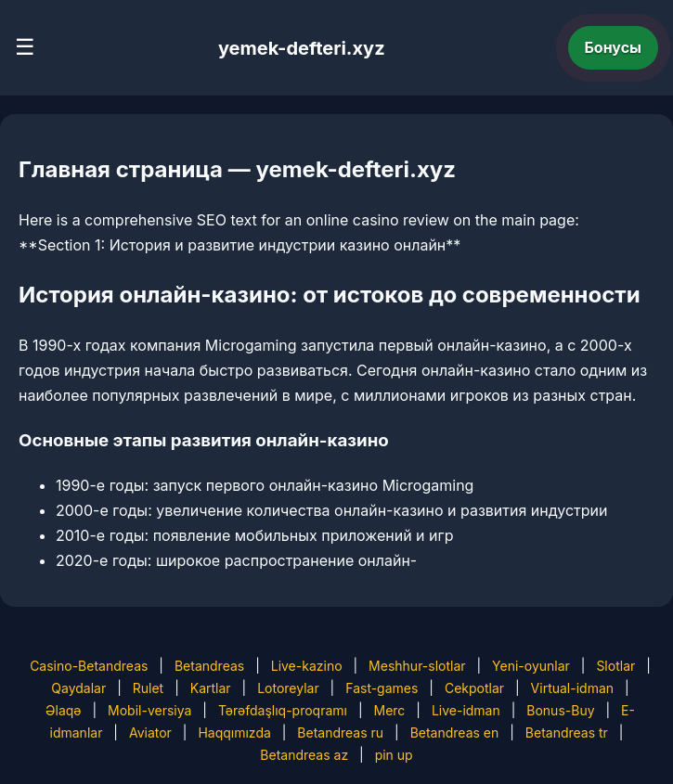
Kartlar (211, 688)
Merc (389, 710)
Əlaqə (63, 710)
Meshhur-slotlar (417, 666)
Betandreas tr (567, 733)
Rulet (148, 688)
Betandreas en (455, 733)
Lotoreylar (288, 688)
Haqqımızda (234, 733)
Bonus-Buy (560, 710)
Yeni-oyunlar (531, 666)
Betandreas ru (340, 733)
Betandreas (209, 666)
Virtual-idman (572, 688)
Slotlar (615, 666)
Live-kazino (307, 666)
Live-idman (466, 710)
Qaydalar (78, 688)
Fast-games (382, 688)
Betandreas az (304, 755)
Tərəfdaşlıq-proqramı (283, 710)
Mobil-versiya (149, 710)
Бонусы (614, 47)
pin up (394, 755)
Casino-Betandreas (89, 666)
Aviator (150, 733)
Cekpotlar (474, 688)
